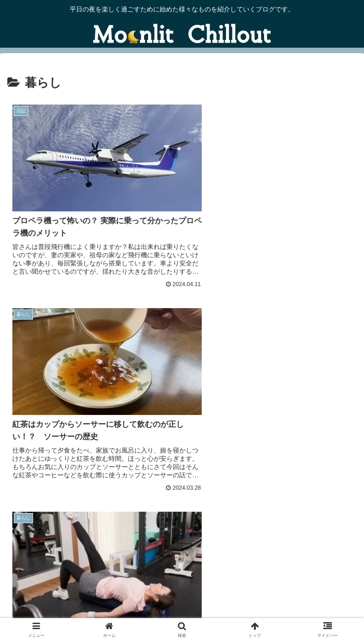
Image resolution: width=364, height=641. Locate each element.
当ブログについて (182, 598)
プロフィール (301, 611)
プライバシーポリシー (301, 598)
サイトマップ (182, 611)
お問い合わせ (63, 598)
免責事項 (63, 611)
